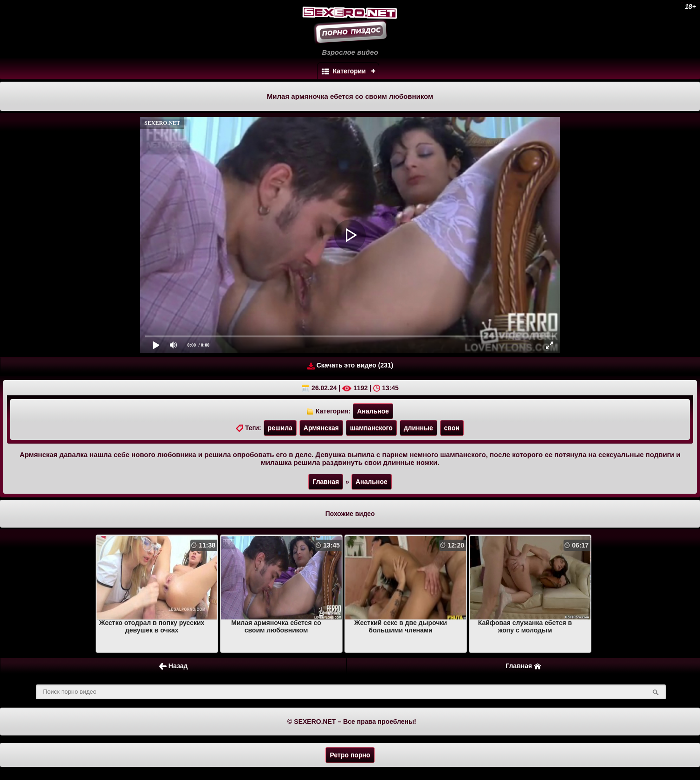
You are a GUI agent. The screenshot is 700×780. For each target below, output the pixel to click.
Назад (173, 666)
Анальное (373, 411)
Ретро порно (350, 755)
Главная (326, 482)
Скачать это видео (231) (350, 365)
